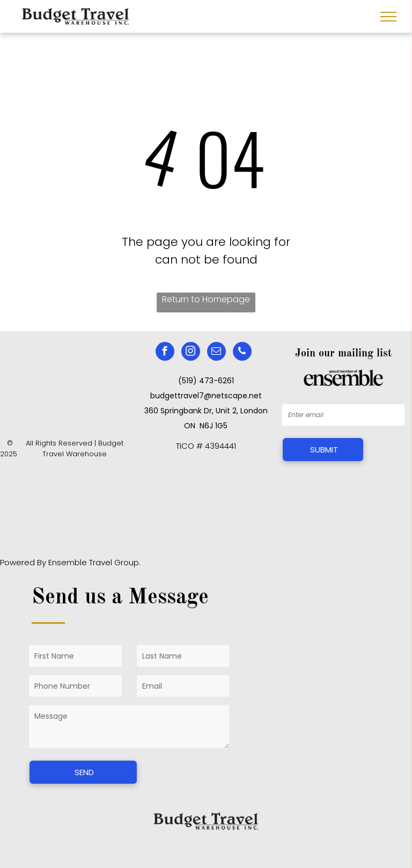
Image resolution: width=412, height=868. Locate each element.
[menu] (388, 17)
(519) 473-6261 (206, 381)
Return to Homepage (206, 299)
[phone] (242, 353)
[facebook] (165, 353)
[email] (216, 353)
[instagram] (191, 353)
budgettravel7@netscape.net (206, 396)
